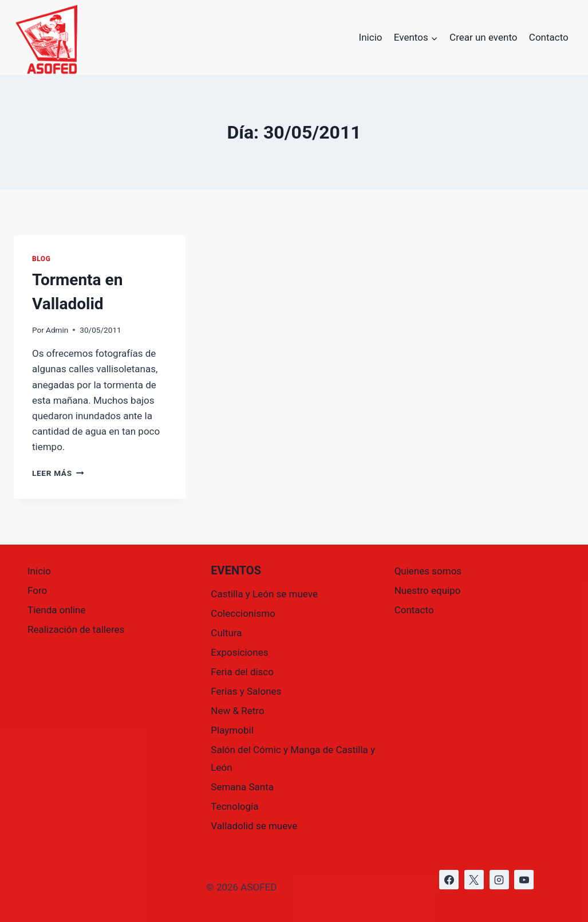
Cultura (226, 633)
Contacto (549, 37)
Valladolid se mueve (254, 826)
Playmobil (232, 730)
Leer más (58, 473)
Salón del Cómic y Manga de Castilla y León (293, 759)
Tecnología (234, 806)
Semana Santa (242, 787)
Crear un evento (483, 37)
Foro (37, 590)
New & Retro (237, 711)
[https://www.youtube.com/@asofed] (524, 880)
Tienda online (57, 610)
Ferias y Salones (246, 691)
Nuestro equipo (428, 590)
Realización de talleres (76, 629)
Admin (57, 330)
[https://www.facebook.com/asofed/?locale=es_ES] (449, 880)
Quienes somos (428, 571)
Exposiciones (239, 652)
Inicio (371, 37)
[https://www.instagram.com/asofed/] (499, 880)
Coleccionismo (243, 613)
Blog (41, 259)
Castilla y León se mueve (264, 594)
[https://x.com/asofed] (474, 880)
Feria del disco (242, 672)
